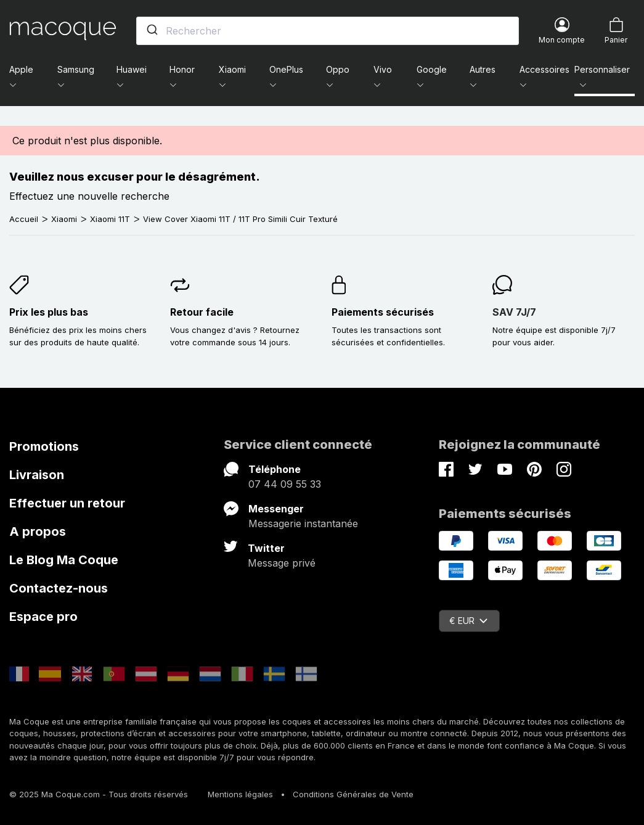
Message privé (282, 563)
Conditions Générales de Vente (353, 794)
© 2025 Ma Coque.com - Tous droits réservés (99, 794)
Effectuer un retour (67, 503)
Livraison (37, 475)
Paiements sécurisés (383, 312)
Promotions (44, 446)
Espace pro (43, 617)
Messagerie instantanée (303, 523)
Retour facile (202, 312)
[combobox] (328, 31)
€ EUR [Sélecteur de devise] (468, 621)
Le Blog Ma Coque (64, 560)
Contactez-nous (59, 588)
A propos (38, 532)
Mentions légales (240, 794)
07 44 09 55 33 (285, 484)
